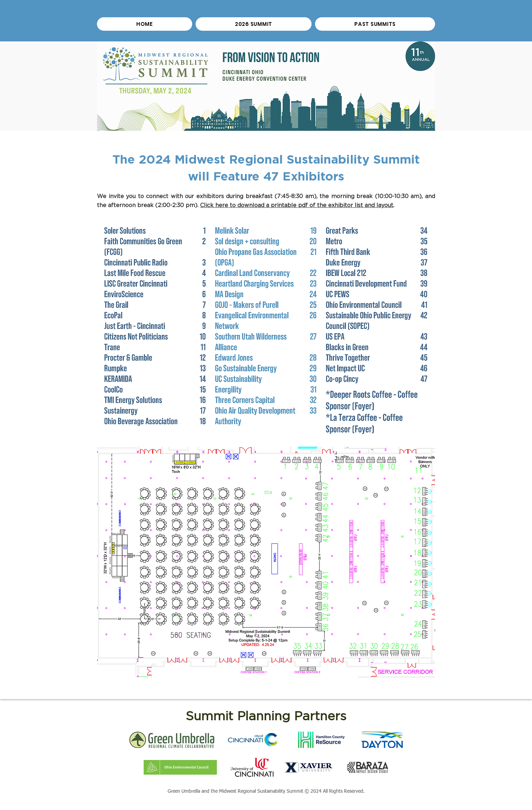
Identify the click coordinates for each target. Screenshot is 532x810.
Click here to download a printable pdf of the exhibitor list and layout (297, 205)
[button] (375, 24)
